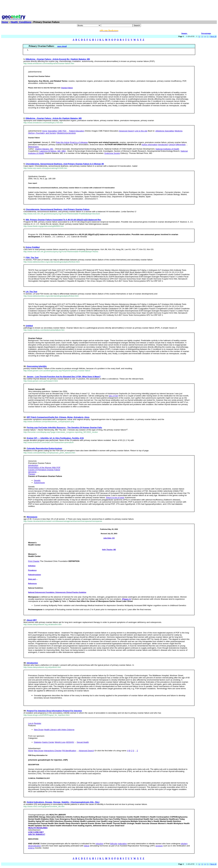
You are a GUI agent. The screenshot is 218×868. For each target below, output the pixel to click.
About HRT (32, 620)
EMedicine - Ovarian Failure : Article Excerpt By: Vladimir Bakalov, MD (58, 59)
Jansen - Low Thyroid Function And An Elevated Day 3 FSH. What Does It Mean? (64, 377)
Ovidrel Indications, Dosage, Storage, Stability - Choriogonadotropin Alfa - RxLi (63, 802)
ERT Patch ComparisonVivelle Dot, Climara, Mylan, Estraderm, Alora (58, 417)
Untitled (29, 326)
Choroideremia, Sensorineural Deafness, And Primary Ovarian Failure (58, 209)
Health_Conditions (21, 22)
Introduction (32, 663)
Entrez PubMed (33, 247)
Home (5, 22)
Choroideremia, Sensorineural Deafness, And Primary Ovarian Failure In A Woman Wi (65, 164)
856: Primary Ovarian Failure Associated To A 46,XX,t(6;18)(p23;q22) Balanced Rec (63, 220)
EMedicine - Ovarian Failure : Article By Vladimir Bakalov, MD (54, 118)
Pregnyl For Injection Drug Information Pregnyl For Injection (54, 711)
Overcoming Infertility (37, 366)
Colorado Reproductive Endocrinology (44, 448)
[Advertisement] (109, 8)
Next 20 (213, 36)
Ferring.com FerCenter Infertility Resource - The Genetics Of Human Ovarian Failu (64, 427)
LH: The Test (31, 292)
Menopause (32, 517)
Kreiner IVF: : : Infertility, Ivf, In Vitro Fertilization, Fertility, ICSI (55, 438)
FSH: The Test (32, 257)
